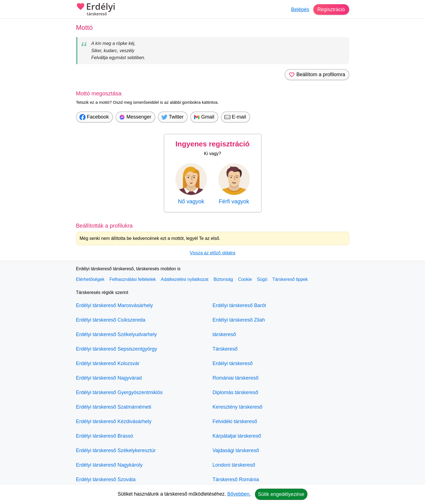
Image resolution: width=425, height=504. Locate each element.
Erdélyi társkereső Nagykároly (109, 465)
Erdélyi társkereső (233, 363)
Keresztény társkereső (238, 407)
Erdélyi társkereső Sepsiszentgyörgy (117, 349)
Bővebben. (239, 494)
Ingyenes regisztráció (213, 144)
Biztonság (223, 279)
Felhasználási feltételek (133, 279)
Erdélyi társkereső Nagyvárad (109, 378)
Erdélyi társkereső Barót (239, 305)
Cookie (245, 279)
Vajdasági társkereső (236, 450)
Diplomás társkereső (235, 392)
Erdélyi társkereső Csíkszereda (111, 320)
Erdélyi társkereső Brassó (105, 436)
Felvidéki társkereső (235, 421)
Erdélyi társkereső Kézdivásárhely (114, 421)
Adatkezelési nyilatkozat (185, 279)
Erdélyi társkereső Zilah (239, 320)
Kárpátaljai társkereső (237, 436)
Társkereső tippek (290, 279)
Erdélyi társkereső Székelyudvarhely (116, 334)
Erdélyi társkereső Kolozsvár (108, 363)
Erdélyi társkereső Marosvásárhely (115, 305)
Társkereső (225, 349)
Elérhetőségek (90, 279)
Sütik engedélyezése (281, 494)
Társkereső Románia (236, 479)
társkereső (224, 334)
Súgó (262, 279)
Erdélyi (96, 10)
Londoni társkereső (234, 465)
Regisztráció (331, 9)
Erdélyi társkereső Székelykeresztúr (116, 450)
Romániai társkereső (236, 378)
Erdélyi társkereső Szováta (106, 479)
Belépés (300, 9)
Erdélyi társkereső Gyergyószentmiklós (119, 392)
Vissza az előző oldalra (212, 253)
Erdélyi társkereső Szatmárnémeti (114, 407)
